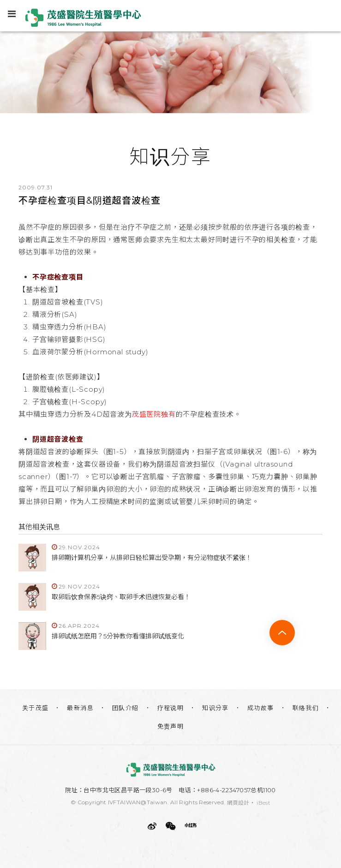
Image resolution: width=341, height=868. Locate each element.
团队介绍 (126, 708)
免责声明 (171, 726)
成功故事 (261, 708)
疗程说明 (171, 708)
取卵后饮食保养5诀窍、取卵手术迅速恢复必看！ (121, 597)
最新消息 (80, 708)
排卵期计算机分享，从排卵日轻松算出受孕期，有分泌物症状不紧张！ (152, 558)
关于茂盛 (36, 708)
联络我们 (306, 708)
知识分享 (215, 708)
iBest (263, 803)
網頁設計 (238, 803)
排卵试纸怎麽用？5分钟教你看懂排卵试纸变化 (118, 636)
